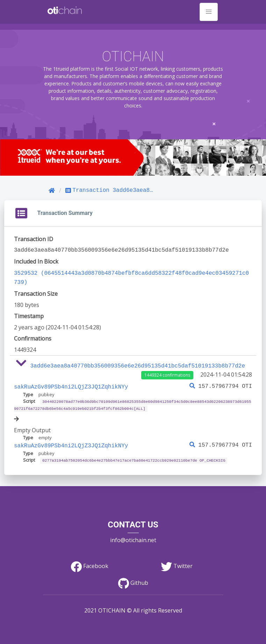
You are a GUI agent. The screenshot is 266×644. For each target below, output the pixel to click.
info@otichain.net (133, 536)
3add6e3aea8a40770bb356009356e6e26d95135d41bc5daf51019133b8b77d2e (138, 364)
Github (133, 579)
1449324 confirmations (167, 373)
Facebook (89, 562)
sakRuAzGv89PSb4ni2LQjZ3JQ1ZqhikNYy (71, 384)
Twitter (177, 562)
